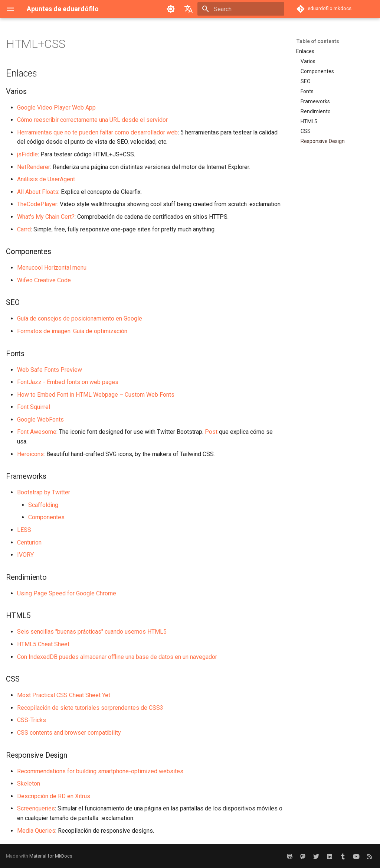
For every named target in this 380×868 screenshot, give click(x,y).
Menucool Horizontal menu (52, 268)
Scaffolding (43, 505)
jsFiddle (27, 154)
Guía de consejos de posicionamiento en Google (80, 318)
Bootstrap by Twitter (44, 492)
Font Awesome (37, 432)
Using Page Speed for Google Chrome (67, 593)
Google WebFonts (40, 420)
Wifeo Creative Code (44, 280)
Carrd (24, 229)
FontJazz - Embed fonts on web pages (68, 382)
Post (211, 432)
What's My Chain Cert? (46, 217)
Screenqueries (36, 808)
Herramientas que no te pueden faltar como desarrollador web (97, 132)
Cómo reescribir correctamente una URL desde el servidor (92, 120)
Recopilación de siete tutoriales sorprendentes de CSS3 (90, 708)
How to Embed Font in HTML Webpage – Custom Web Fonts (96, 395)
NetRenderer (34, 167)
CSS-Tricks (32, 720)
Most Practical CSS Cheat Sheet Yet (64, 695)
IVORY (25, 555)
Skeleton (29, 784)
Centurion (29, 542)
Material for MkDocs (51, 856)
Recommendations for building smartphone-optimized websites (100, 771)
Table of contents (318, 41)
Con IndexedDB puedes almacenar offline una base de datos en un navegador (117, 657)
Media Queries (36, 831)
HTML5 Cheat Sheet (43, 644)
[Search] (241, 9)
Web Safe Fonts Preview (50, 370)
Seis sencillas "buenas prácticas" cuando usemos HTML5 (92, 632)
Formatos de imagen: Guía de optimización (72, 331)
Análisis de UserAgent (46, 179)
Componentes (46, 517)
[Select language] (189, 9)
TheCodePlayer (37, 204)
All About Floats (38, 192)
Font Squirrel (34, 407)
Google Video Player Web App (56, 108)
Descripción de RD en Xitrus (54, 796)
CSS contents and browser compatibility (69, 733)
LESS (24, 530)
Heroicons (30, 454)
